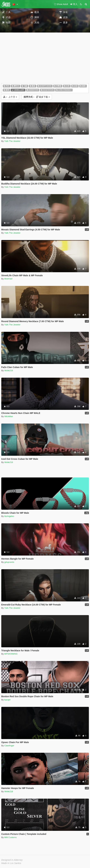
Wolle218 (9, 370)
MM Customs (11, 837)
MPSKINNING (11, 654)
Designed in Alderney (12, 860)
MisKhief (8, 279)
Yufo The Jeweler (12, 141)
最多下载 (37, 97)
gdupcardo (9, 562)
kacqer (7, 700)
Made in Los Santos (11, 863)
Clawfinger (9, 746)
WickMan (9, 416)
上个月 (10, 97)
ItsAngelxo (9, 516)
